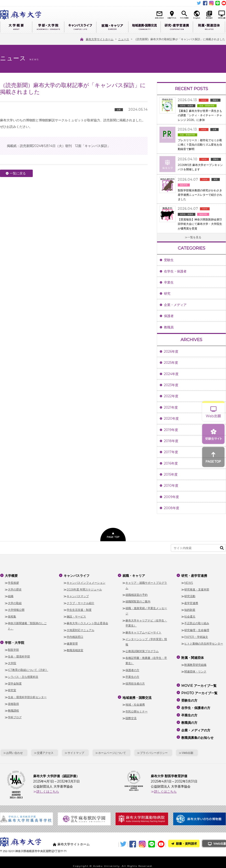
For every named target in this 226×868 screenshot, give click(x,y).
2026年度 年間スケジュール (84, 589)
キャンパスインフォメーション (86, 582)
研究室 (12, 689)
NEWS (189, 582)
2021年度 (171, 407)
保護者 (169, 316)
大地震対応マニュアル (80, 629)
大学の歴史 (15, 589)
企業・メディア (175, 305)
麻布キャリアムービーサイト (143, 631)
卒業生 (169, 282)
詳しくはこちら (48, 784)
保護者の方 (132, 669)
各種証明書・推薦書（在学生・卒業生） (146, 660)
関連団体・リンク (195, 670)
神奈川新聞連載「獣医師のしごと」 (27, 625)
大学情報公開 (16, 609)
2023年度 (171, 385)
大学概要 (16, 27)
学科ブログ (15, 716)
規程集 (12, 616)
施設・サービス (76, 616)
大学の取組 (15, 602)
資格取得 (13, 702)
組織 (11, 595)
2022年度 (171, 396)
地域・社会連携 (135, 703)
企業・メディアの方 (196, 724)
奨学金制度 (15, 682)
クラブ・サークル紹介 (80, 602)
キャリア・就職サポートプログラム (146, 584)
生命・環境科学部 (19, 655)
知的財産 (190, 609)
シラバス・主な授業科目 (23, 675)
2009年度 (171, 497)
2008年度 (172, 508)
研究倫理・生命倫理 (197, 629)
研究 (167, 293)
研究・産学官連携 (177, 27)
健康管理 (72, 643)
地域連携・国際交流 (144, 27)
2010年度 (171, 486)
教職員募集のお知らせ (197, 730)
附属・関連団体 (209, 27)
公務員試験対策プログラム (142, 650)
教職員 (169, 327)
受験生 (169, 260)
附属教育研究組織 (195, 663)
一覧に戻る (18, 173)
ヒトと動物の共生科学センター (204, 643)
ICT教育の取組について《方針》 (28, 668)
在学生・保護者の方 (196, 704)
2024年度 (171, 374)
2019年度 (171, 430)
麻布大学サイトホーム (74, 837)
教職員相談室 (75, 649)
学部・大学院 (48, 27)
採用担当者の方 (135, 683)
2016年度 (171, 463)
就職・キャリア (112, 27)
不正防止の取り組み (197, 622)
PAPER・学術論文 (196, 636)
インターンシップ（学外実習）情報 (146, 641)
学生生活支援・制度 (79, 609)
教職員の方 (189, 717)
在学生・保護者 (175, 271)
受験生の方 (189, 697)
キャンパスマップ (78, 595)
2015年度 (171, 474)
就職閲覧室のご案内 (138, 601)
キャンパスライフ (80, 27)
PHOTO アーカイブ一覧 (199, 690)
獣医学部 (13, 648)
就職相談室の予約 (137, 594)
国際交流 (131, 717)
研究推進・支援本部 (197, 589)
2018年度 (171, 441)
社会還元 (190, 616)
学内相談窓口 (75, 636)
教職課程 (13, 709)
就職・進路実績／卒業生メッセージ (146, 610)
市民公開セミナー (137, 710)
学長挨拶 (13, 582)
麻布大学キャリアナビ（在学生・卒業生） (146, 622)
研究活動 (190, 595)
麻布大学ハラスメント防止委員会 (87, 622)
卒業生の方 (132, 676)
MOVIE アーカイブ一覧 (199, 684)
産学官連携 (191, 602)
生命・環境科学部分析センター (27, 695)
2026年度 (171, 351)
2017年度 (171, 452)
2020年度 (171, 419)
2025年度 (171, 363)
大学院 (12, 662)
